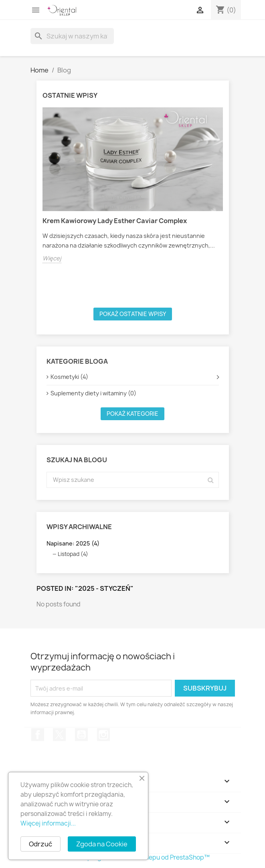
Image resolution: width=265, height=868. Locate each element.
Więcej (52, 258)
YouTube (81, 735)
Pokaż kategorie (132, 414)
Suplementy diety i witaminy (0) (93, 393)
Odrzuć (40, 844)
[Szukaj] (72, 36)
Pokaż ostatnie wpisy (133, 314)
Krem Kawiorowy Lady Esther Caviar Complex (115, 221)
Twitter (59, 735)
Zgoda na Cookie (102, 844)
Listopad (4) (73, 554)
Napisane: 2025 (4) (73, 543)
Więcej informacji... (48, 823)
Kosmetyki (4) (69, 377)
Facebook (38, 735)
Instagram (103, 735)
